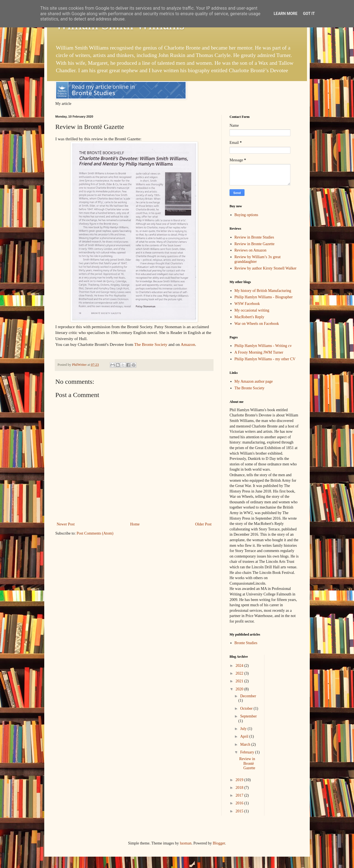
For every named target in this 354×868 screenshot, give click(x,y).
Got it (309, 14)
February (248, 752)
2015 (240, 811)
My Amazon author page (254, 381)
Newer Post (66, 524)
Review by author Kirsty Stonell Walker (266, 268)
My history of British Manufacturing (263, 291)
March (246, 744)
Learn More (285, 14)
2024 (240, 666)
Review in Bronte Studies (254, 237)
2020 (240, 689)
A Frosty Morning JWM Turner (259, 352)
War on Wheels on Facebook (257, 324)
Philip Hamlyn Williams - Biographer (264, 297)
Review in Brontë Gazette (247, 764)
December (248, 696)
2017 (240, 795)
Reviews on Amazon (251, 250)
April (245, 736)
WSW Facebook (247, 304)
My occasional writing (252, 310)
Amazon (188, 344)
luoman (186, 843)
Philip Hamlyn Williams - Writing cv (263, 346)
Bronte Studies (246, 643)
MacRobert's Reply (249, 317)
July (244, 729)
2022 (240, 673)
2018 (240, 788)
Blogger (219, 843)
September (248, 716)
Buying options (246, 215)
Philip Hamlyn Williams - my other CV (265, 359)
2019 (240, 780)
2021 (240, 681)
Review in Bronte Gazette (255, 244)
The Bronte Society (151, 344)
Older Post (204, 524)
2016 (240, 803)
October (247, 708)
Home (135, 524)
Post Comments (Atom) (95, 533)
